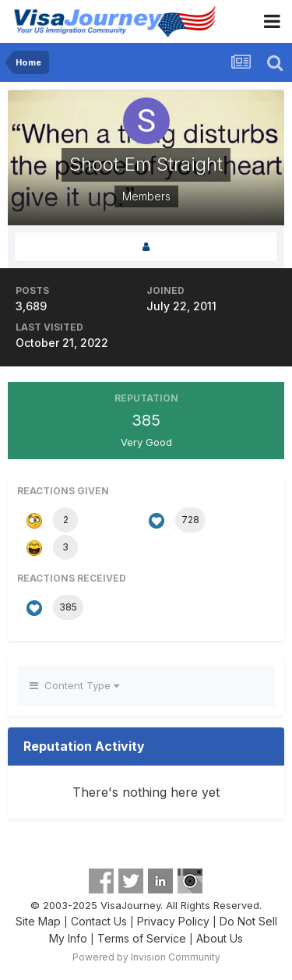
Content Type (74, 685)
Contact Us (99, 921)
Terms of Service (142, 938)
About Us (220, 938)
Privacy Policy (173, 921)
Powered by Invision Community (146, 957)
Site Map (38, 921)
